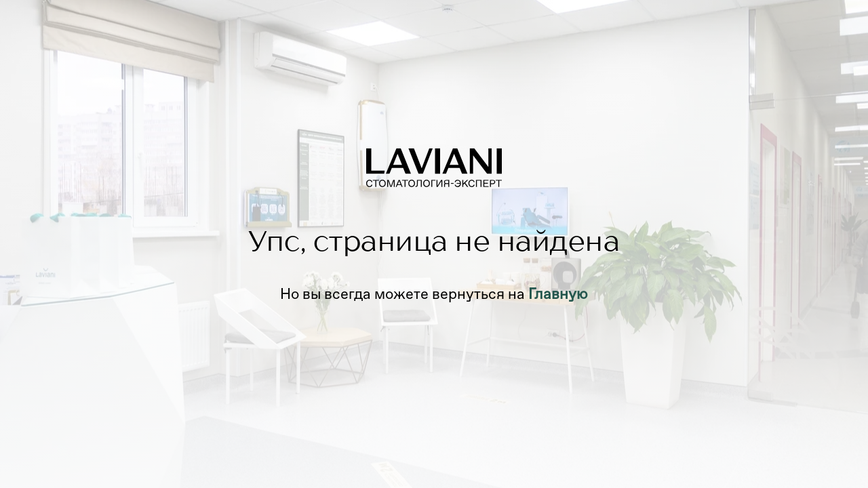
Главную (558, 294)
